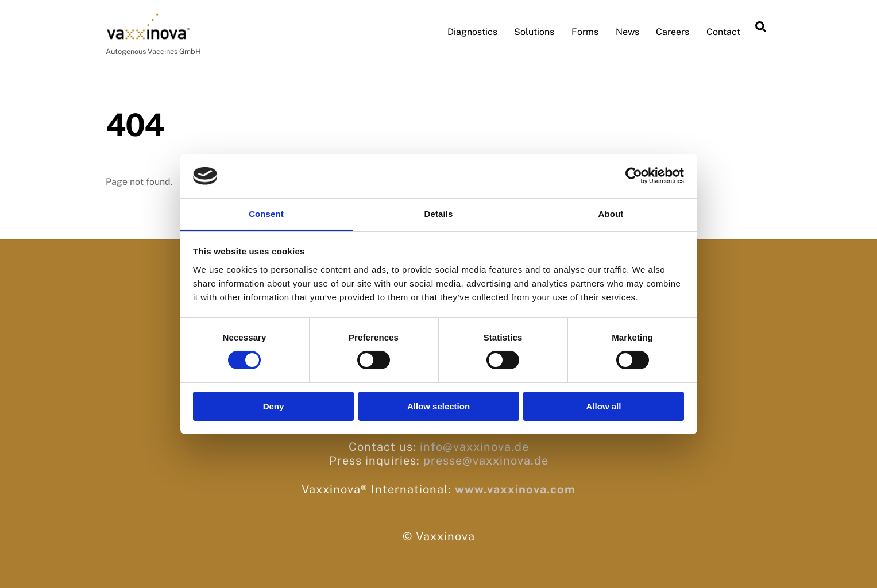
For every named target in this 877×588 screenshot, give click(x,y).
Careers (673, 32)
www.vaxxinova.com (515, 489)
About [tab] (611, 214)
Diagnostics (472, 32)
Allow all (604, 406)
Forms (585, 32)
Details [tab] (439, 214)
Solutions (534, 32)
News (627, 32)
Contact (723, 32)
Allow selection (438, 406)
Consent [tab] (266, 214)
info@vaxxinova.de (474, 447)
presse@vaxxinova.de (486, 461)
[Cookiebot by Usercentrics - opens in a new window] (634, 176)
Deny (274, 406)
